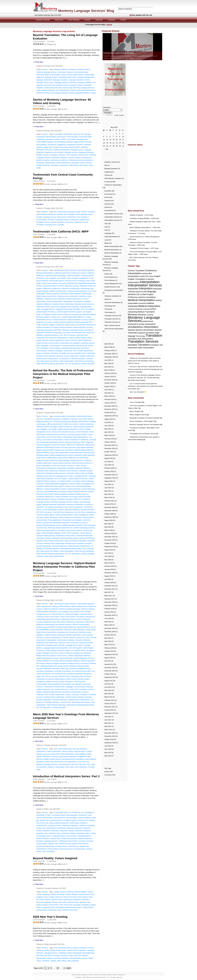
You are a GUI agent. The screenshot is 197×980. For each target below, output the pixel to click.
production (46, 160)
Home (74, 975)
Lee (131, 384)
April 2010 (108, 756)
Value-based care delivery (50, 361)
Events (107, 197)
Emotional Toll (82, 820)
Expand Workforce (43, 453)
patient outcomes (71, 340)
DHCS (62, 286)
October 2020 (109, 514)
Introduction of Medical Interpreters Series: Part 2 (66, 776)
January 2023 (109, 442)
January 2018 (109, 583)
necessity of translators (54, 333)
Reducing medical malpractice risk (75, 346)
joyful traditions (91, 759)
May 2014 (108, 638)
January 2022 (109, 471)
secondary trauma (61, 846)
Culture (151, 276)
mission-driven (83, 155)
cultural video (55, 754)
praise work (74, 220)
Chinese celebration (54, 751)
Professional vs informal (79, 523)
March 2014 (109, 645)
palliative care (53, 844)
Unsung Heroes (80, 849)
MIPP (56, 330)
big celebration (82, 749)
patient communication (80, 844)
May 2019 (108, 560)
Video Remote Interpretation (114, 329)
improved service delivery (81, 463)
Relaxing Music (75, 958)
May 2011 (108, 723)
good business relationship (46, 214)
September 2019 (110, 547)
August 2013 (109, 658)
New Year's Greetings (52, 956)
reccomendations (55, 346)
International (109, 210)
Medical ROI (91, 325)
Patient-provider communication (48, 343)
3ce (55, 212)
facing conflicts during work (59, 823)
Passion (78, 158)
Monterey (133, 315)
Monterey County (145, 315)
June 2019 (108, 556)
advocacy (77, 134)
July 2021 (108, 484)
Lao (94, 82)
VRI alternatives (74, 364)
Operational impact (87, 510)
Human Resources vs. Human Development (144, 237)
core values (71, 139)
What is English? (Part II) (139, 415)
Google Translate (119, 115)
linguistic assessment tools (46, 85)
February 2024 (109, 399)
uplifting (53, 961)
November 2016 (110, 605)
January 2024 (109, 403)
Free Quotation (82, 975)
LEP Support (90, 309)
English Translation (137, 279)
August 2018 (109, 576)
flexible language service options (61, 455)
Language (90, 950)
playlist (39, 160)
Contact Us (121, 975)
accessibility (58, 134)
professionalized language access (49, 525)
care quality (61, 278)
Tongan (93, 93)
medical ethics (55, 838)
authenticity (40, 137)
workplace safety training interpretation (50, 556)
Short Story (68, 905)
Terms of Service (100, 975)
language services (71, 152)
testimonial (69, 222)
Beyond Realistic (81, 892)
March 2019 (109, 563)
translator (61, 225)
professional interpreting (45, 846)
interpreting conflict (83, 833)
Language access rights (65, 476)
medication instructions (45, 330)
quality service (85, 220)
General (45, 69)
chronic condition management (77, 278)
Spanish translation (58, 222)
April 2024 (108, 393)
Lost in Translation (137, 402)
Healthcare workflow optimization (69, 299)
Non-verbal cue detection (74, 507)
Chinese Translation (88, 212)
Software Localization (112, 296)
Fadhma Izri (134, 358)
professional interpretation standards (56, 523)
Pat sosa (133, 367)
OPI (61, 335)
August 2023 (109, 419)
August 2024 (109, 386)
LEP (83, 309)
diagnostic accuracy (72, 286)
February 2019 (109, 566)
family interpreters (53, 294)
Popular (87, 20)
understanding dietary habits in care (73, 549)
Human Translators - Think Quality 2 (143, 421)
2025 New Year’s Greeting (50, 917)
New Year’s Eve (85, 764)
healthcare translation (87, 826)
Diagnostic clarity (86, 286)
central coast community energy (69, 212)
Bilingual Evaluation (111, 169)
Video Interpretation (67, 361)
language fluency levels (45, 82)
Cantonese (62, 72)
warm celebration (81, 767)
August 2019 (109, 550)
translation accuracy (66, 353)
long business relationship (66, 217)
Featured (108, 201)
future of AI (59, 897)
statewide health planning (71, 348)
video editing (62, 961)
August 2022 (109, 458)
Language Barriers (48, 309)
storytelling (75, 163)
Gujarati (87, 75)
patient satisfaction (85, 340)
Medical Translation (146, 312)
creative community (57, 894)
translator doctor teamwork (46, 356)
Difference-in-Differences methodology (76, 289)
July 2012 (108, 684)
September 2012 (110, 677)
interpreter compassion (51, 831)
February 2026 (109, 350)
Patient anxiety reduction (64, 515)
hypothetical (67, 900)
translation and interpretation (141, 339)
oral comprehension (63, 90)
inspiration (82, 950)
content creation (60, 139)
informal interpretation (54, 302)
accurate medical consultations (65, 416)
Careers (91, 975)
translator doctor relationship (85, 353)
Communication (72, 137)
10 (58, 968)
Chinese (107, 175)
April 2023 (108, 432)
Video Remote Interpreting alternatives (50, 364)
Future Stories (83, 897)
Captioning (108, 172)
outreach (71, 158)
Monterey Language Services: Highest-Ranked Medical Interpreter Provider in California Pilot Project (64, 567)
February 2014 (109, 648)
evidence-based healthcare (77, 291)
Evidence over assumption (64, 450)
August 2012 (109, 681)
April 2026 (108, 344)
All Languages (86, 134)
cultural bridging (59, 142)
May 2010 (108, 753)
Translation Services (111, 316)
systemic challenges (55, 351)
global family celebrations (68, 757)
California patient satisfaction (83, 427)
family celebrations (67, 754)
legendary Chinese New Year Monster (50, 762)
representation (50, 163)
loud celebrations (71, 762)
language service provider (54, 152)
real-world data (42, 528)
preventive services (88, 343)
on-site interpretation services (53, 510)
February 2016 (109, 609)
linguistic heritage (76, 85)
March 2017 (109, 596)
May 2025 (108, 363)
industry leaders (74, 147)
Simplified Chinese (43, 222)
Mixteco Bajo (68, 88)
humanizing (63, 147)
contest (90, 892)
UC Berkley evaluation (77, 359)
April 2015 (108, 622)
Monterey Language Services (84, 88)
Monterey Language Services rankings (65, 502)
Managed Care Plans (51, 653)
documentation (42, 145)
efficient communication (58, 291)
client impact (61, 137)
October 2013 (109, 651)
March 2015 (109, 625)
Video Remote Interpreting (84, 361)
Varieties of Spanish (136, 215)
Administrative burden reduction (65, 270)
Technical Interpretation (112, 302)
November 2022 (110, 448)
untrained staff (65, 702)
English (157, 276)
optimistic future (73, 902)
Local (106, 240)
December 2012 (110, 668)
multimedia (55, 158)
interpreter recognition (83, 831)
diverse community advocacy (65, 447)
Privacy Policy (112, 975)
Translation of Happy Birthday (140, 218)
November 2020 (110, 511)
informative (40, 150)
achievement (68, 134)
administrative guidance (86, 270)
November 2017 (110, 589)
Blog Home (59, 20)
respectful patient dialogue (51, 533)
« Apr (107, 149)
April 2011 (108, 726)
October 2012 (109, 674)
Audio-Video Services (86, 419)
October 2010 (109, 739)
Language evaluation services (79, 80)
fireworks (55, 757)
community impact (85, 137)
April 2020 (108, 527)
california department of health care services (70, 273)
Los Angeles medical (49, 315)
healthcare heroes (55, 826)
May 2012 (108, 690)
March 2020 (109, 530)
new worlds (62, 902)
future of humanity (70, 897)
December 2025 (110, 354)
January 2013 (109, 664)
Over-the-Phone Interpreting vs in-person (60, 338)
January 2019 (109, 569)
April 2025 (108, 367)
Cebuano (70, 72)
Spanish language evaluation (79, 93)
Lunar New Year (83, 762)
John (131, 392)
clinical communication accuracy (63, 432)
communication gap (81, 72)
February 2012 (109, 700)
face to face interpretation (60, 453)
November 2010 (110, 736)
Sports (107, 299)
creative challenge (43, 894)
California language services (47, 72)
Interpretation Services (112, 214)
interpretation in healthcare (56, 828)
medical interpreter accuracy (78, 320)
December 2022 (110, 445)
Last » (69, 968)
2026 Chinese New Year (67, 749)
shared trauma (74, 846)
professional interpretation (86, 90)
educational (52, 145)
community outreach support (77, 435)
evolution (80, 145)
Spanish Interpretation (145, 330)
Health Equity (87, 294)
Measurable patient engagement (57, 484)
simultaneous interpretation (143, 327)
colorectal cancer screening (75, 281)
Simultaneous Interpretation (114, 290)
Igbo (93, 75)
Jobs (106, 224)
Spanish (132, 330)
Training (107, 309)
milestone (74, 155)
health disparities (75, 294)
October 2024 (109, 383)
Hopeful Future (57, 900)
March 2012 (109, 697)
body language (72, 815)
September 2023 (110, 416)
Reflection (65, 958)
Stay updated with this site (142, 15)
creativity (50, 142)
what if (79, 907)
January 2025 (109, 377)
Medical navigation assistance (53, 325)
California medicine (74, 276)
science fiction (54, 905)
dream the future (83, 894)
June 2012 (108, 687)
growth (56, 147)
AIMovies (70, 892)
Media (107, 243)
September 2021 (110, 478)
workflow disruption (88, 364)
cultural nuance (67, 75)
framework (64, 294)
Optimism (50, 958)
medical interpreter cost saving (55, 492)
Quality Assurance (111, 287)
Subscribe (99, 20)
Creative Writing (71, 894)
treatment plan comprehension (47, 359)
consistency (50, 139)
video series (83, 165)
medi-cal (61, 315)
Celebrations (41, 751)
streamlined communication (65, 536)
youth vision (73, 910)
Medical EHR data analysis (54, 486)
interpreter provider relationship (48, 307)
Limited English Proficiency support (69, 312)
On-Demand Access (59, 674)
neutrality (82, 841)
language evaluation (60, 80)
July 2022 (108, 462)
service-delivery (55, 348)
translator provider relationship (67, 356)
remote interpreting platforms (47, 530)
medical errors (56, 317)
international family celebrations (73, 759)
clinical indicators (43, 281)
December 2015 (110, 615)
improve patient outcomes (62, 463)
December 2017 (110, 586)
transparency (64, 165)
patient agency (81, 338)
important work (62, 214)
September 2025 (110, 357)
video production (73, 961)
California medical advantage (55, 276)
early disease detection (85, 447)
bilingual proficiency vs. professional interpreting (54, 422)
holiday (46, 759)
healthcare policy (51, 299)
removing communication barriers (70, 530)
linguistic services (43, 155)
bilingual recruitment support (80, 69)
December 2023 (110, 406)
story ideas (77, 905)
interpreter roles (42, 833)
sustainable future (48, 907)
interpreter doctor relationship (63, 304)
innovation (49, 150)
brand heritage (51, 137)
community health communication (48, 75)
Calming (75, 948)
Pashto (73, 90)
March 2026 (109, 347)
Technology (108, 306)
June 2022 (108, 465)
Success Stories (86, 163)
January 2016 (109, 612)
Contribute (111, 20)
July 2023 (108, 422)
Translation (55, 165)
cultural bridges (71, 818)
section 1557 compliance (70, 533)
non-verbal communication (72, 333)
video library (74, 165)
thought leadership (43, 165)
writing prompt (41, 910)
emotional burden (56, 820)
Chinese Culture (67, 751)
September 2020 (110, 517)
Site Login (108, 768)
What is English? (136, 411)
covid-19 (144, 276)
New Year (75, 764)
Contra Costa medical (49, 283)
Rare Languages (42, 346)
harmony (39, 759)
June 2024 (108, 390)
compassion (82, 815)
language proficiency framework (66, 82)
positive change (42, 905)
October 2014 (109, 635)
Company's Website (43, 20)
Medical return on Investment (75, 325)
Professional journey (76, 160)
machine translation (147, 297)
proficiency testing (43, 93)
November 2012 (110, 671)
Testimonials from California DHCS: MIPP (61, 231)
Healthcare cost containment (68, 296)
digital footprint (79, 142)
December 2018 (110, 573)
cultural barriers (59, 818)
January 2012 (109, 703)
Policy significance (55, 520)
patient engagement (57, 340)
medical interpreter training (139, 309)
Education (108, 191)
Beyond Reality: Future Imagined (55, 858)
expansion (87, 145)
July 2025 (108, 360)
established (71, 145)
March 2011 (109, 730)
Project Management (112, 284)
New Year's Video (67, 956)
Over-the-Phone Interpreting (63, 512)
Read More (39, 62)
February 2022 (109, 468)
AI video (48, 815)
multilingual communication (68, 841)
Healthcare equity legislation (60, 460)
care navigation (51, 278)
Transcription (109, 312)
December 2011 (110, 707)
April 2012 (108, 694)
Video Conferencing (111, 325)
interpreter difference (44, 304)
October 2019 (109, 543)
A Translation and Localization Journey (144, 434)
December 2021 (110, 475)
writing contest (88, 907)
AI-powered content (59, 815)
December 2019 (110, 537)
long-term (62, 155)
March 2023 (109, 435)
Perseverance (87, 158)
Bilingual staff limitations (45, 273)
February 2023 (109, 439)
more (109, 25)
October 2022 (109, 452)
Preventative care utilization (70, 343)
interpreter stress (55, 833)
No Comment (40, 41)
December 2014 (110, 628)
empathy (92, 820)
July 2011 (108, 717)
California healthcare (87, 424)
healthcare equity (43, 460)
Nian (93, 764)
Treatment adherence (87, 356)
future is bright (49, 897)
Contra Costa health (51, 617)
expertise (40, 147)
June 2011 (108, 720)
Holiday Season (55, 759)
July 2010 (108, 746)
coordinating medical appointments (75, 437)
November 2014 (110, 632)
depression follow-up (51, 286)
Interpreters (146, 288)
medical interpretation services (55, 489)
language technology (86, 152)
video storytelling (48, 851)
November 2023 (110, 409)
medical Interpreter (60, 320)
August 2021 (109, 481)
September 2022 (110, 455)
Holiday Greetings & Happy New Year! (143, 222)
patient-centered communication (70, 518)
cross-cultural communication (52, 440)
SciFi (61, 905)
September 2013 (110, 654)
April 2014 (108, 641)
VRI (66, 364)
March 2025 (109, 370)
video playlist (60, 767)
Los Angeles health (64, 481)
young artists (52, 910)
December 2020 (110, 507)
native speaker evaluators (46, 90)
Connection (40, 139)
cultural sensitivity (84, 818)
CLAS (91, 278)
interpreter (133, 289)
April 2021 (108, 494)
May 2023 (108, 429)
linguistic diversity (63, 85)
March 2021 (109, 498)
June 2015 (108, 618)
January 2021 (109, 504)
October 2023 (109, 412)
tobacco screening (43, 353)
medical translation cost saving (47, 327)
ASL (106, 165)
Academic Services (111, 162)
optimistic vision (85, 902)
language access (77, 150)
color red (46, 754)
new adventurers (64, 764)
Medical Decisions (43, 838)
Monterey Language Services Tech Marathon (146, 425)
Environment (109, 194)
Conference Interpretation (113, 185)
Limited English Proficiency (46, 312)
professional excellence (59, 160)
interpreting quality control (67, 77)
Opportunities (41, 958)
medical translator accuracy (83, 327)
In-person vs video (73, 466)
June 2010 (108, 749)
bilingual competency (61, 69)
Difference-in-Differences (52, 289)
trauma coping (52, 849)
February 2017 (109, 599)
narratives (63, 158)
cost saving (62, 283)
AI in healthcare (74, 813)
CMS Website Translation (113, 178)
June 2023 (108, 426)
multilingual (62, 953)
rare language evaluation (59, 93)
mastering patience (84, 836)
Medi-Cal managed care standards (77, 315)
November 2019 (110, 540)
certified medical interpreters (68, 429)
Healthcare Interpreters (70, 826)
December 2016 (110, 602)
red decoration (42, 767)
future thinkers (45, 900)
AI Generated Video (61, 813)
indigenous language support (47, 77)
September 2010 (110, 743)
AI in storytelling (86, 813)
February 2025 (109, 373)
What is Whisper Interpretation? (140, 227)
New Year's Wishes (81, 956)
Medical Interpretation (69, 838)
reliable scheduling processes (84, 528)
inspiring (56, 150)
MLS (60, 330)
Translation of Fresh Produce (139, 248)
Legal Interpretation (111, 237)
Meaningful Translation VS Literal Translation (146, 418)
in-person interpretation (53, 638)
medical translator (66, 327)
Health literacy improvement (46, 296)
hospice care (41, 828)
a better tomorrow (60, 892)
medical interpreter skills (53, 88)
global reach (48, 147)
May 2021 (108, 491)
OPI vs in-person (70, 335)
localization (54, 155)
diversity (88, 142)
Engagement (62, 145)
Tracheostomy (41, 849)
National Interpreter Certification (54, 505)
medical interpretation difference (73, 317)
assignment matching (69, 419)
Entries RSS (109, 772)
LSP (68, 155)
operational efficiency (51, 335)
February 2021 (109, 501)
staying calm (84, 846)
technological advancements (66, 907)
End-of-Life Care (42, 823)
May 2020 (108, 524)
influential (84, 147)
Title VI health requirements (83, 351)
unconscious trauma (66, 849)
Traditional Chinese (81, 222)
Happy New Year (84, 757)
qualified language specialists (72, 525)
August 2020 (109, 520)
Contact (123, 20)
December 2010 (110, 733)
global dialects (78, 75)
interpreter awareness (74, 828)
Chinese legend (80, 751)
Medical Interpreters (85, 838)
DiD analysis (61, 445)
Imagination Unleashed (81, 900)
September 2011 (110, 713)
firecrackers (47, 757)
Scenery (85, 958)
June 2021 (108, 488)
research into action (62, 689)
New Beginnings (88, 953)
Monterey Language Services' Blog (86, 11)
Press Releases (74, 20)
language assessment (44, 80)
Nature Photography (75, 953)
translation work (51, 225)
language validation (85, 82)
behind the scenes (65, 948)
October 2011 (109, 710)
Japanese (139, 292)
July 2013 (108, 661)
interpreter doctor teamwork (84, 304)
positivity (58, 958)
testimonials (68, 351)
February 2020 (109, 533)
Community (108, 182)
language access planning (69, 307)
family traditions (81, 754)
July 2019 (108, 553)
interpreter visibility (68, 833)
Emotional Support (70, 820)
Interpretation (65, 150)
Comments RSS (110, 775)
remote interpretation (147, 324)
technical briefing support (69, 538)
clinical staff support (57, 281)
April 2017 (108, 592)
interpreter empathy (67, 831)
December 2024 (110, 380)
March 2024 (109, 396)
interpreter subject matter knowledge (80, 473)
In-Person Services (59, 466)
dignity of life (44, 820)
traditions (51, 767)
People (107, 274)
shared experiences (63, 163)
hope (64, 950)
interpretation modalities (82, 302)
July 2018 (108, 579)
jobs (145, 292)
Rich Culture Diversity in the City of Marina (144, 257)
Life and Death (71, 836)
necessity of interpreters (75, 505)
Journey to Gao (135, 375)
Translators (144, 345)
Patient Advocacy (65, 844)
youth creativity (63, 910)
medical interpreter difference (64, 322)
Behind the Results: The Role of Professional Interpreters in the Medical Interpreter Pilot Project (63, 374)
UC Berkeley (64, 359)
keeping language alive (86, 77)
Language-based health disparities (68, 309)
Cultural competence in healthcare (76, 440)
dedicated (69, 142)
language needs (74, 214)
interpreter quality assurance (56, 473)
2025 (56, 749)
